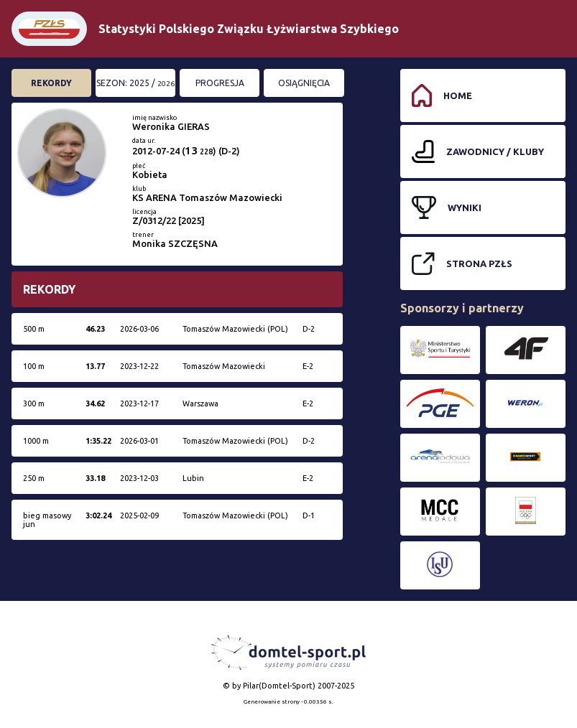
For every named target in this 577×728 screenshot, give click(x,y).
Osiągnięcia (304, 83)
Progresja (220, 83)
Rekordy (51, 83)
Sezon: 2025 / (135, 83)
